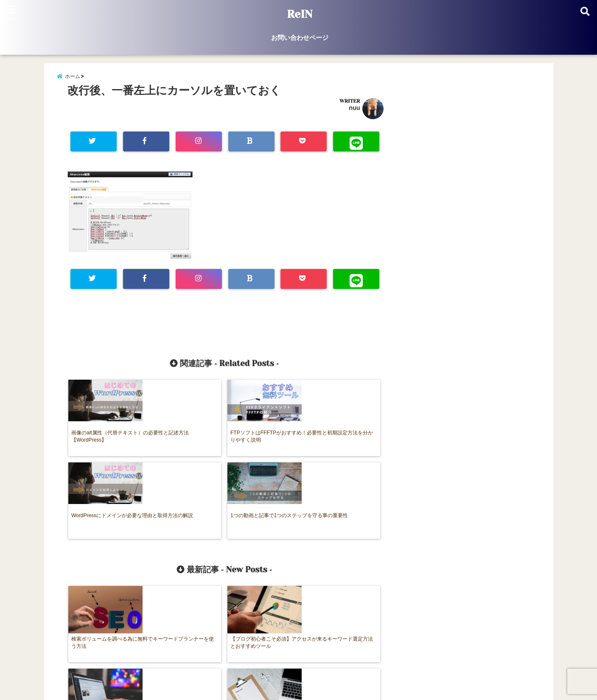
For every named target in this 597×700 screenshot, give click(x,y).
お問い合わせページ (300, 38)
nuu (354, 114)
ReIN (300, 14)
